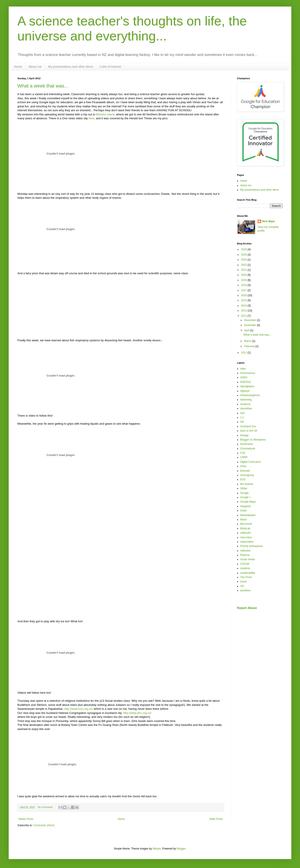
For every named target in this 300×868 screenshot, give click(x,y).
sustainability (248, 573)
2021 (244, 270)
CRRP (244, 457)
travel (243, 582)
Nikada (157, 849)
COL (243, 453)
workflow (245, 590)
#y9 (242, 413)
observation (247, 542)
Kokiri (243, 511)
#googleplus (247, 386)
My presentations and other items (71, 67)
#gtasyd (245, 391)
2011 (244, 353)
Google (244, 493)
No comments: (46, 807)
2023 (244, 260)
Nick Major (269, 221)
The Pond (246, 577)
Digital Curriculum (251, 462)
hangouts (246, 506)
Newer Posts (26, 819)
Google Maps (248, 502)
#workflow (246, 409)
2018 (244, 285)
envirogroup (247, 475)
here (91, 118)
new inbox (246, 537)
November (251, 325)
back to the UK (249, 431)
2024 (244, 255)
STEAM (245, 564)
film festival (247, 484)
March (248, 341)
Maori (243, 520)
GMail (244, 488)
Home (18, 67)
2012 (244, 316)
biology (244, 435)
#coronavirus (248, 373)
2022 (244, 265)
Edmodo (245, 471)
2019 (244, 280)
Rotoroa (245, 555)
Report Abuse (247, 608)
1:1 (242, 417)
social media (247, 559)
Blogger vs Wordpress (253, 440)
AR (242, 422)
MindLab (245, 528)
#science (245, 404)
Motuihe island (105, 114)
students (245, 568)
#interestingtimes (250, 395)
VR (242, 586)
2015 (244, 300)
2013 (244, 311)
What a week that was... (43, 86)
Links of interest (110, 67)
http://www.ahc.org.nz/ (137, 713)
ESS (243, 479)
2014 (244, 306)
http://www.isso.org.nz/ (79, 709)
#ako (243, 369)
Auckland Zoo (248, 426)
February (250, 346)
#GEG (244, 377)
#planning (246, 400)
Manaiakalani (248, 515)
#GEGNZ (246, 382)
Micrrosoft (246, 524)
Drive (243, 466)
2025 (244, 249)
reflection (246, 551)
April (247, 330)
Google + (246, 497)
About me (35, 67)
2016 (244, 295)
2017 (244, 290)
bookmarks (247, 444)
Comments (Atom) (44, 825)
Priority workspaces (252, 546)
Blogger (181, 849)
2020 (244, 275)
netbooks (246, 533)
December (251, 320)
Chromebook (248, 449)
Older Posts (216, 819)
